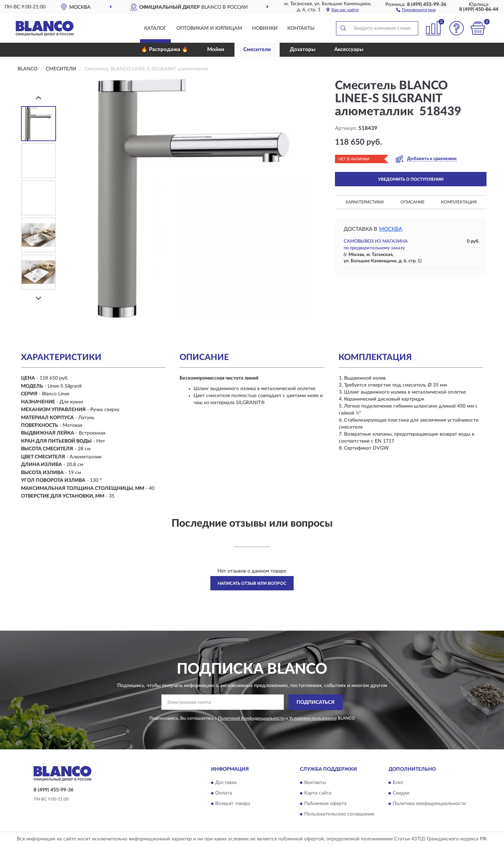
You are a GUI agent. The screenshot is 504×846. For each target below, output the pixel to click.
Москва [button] (391, 229)
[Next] (38, 298)
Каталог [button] (155, 28)
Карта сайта (318, 793)
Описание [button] (412, 202)
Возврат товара (233, 804)
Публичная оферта (325, 804)
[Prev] (38, 98)
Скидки (401, 793)
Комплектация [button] (459, 202)
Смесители (257, 50)
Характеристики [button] (365, 202)
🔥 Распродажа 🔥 (165, 50)
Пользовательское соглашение (339, 814)
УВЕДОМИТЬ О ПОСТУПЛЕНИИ (411, 179)
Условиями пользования (313, 718)
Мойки (216, 50)
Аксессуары (349, 50)
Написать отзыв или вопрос (252, 583)
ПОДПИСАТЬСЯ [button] (316, 702)
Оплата (224, 793)
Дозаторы (303, 50)
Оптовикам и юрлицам (209, 28)
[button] (416, 9)
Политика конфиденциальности (429, 804)
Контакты (301, 28)
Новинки (265, 28)
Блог (398, 783)
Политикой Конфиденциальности (251, 718)
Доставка (226, 783)
